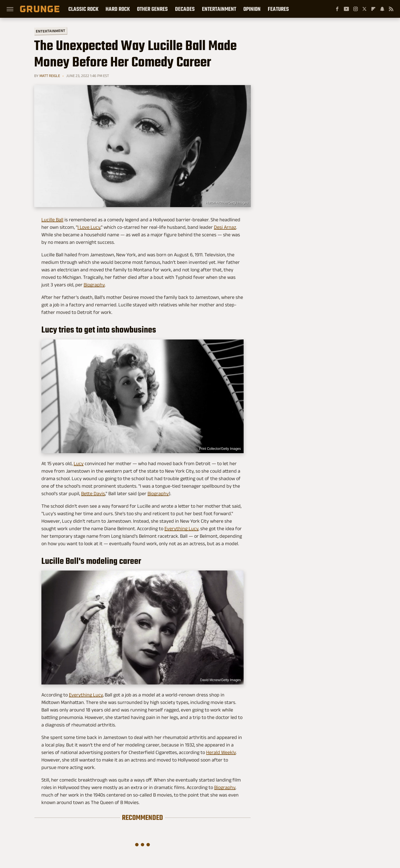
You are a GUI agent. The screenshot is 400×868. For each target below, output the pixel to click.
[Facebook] (337, 9)
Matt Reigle (50, 76)
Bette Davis (93, 493)
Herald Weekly (221, 752)
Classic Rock (83, 9)
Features (278, 9)
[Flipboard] (373, 9)
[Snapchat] (382, 9)
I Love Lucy (89, 227)
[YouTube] (346, 9)
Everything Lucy (181, 529)
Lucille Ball (52, 220)
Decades (185, 9)
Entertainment (219, 9)
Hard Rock (118, 9)
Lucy (79, 463)
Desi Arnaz (225, 227)
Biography (94, 285)
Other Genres (152, 9)
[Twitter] (364, 9)
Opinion (252, 9)
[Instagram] (356, 9)
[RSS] (391, 9)
